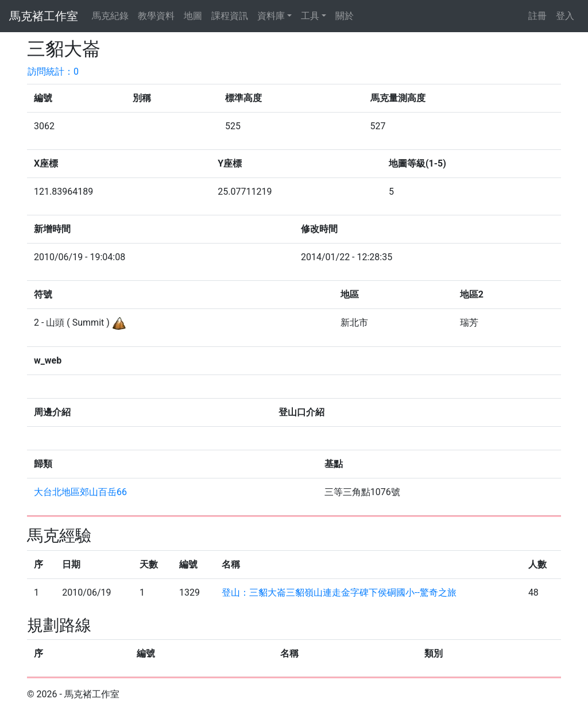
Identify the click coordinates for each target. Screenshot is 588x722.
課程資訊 (230, 16)
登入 (565, 16)
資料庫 (271, 16)
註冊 (537, 16)
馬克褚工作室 (44, 16)
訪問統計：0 (53, 72)
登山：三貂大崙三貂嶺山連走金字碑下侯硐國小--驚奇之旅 (339, 592)
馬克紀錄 (110, 16)
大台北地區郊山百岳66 (80, 492)
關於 (345, 16)
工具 (310, 16)
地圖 (193, 16)
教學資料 (156, 16)
